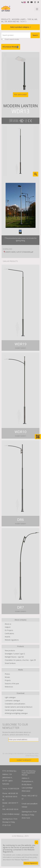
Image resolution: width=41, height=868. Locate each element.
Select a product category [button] (20, 27)
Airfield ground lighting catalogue (16, 713)
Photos (7, 674)
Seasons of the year (12, 684)
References (9, 687)
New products (10, 651)
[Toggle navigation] (37, 9)
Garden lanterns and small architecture (19, 707)
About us (8, 624)
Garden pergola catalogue (14, 710)
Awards (7, 637)
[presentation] (23, 747)
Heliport (8, 627)
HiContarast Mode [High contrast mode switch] (11, 47)
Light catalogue (10, 697)
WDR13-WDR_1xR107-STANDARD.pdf (20, 252)
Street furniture (10, 663)
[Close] (36, 842)
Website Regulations (31, 863)
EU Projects (9, 630)
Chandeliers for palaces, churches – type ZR (20, 660)
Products (6, 19)
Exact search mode (12, 39)
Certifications (9, 634)
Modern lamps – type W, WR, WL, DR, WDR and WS (19, 20)
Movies (7, 677)
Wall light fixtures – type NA (14, 657)
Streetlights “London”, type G (15, 654)
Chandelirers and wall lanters (15, 704)
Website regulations (12, 640)
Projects (8, 680)
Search (35, 35)
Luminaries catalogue (12, 701)
